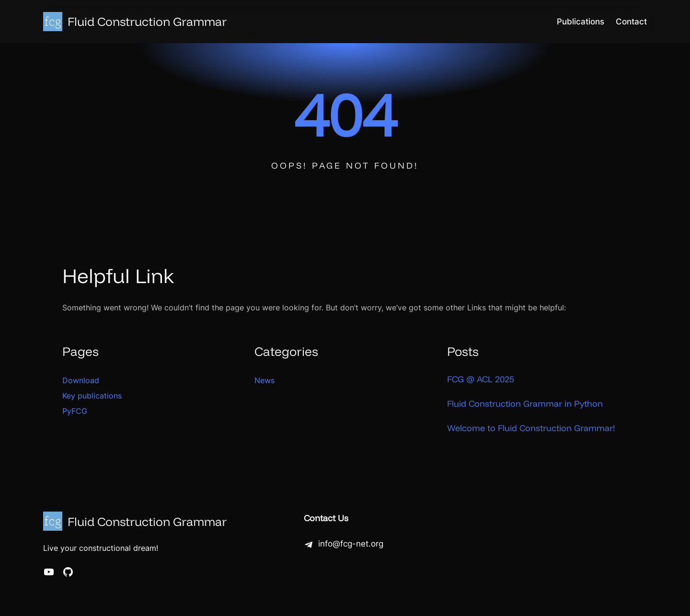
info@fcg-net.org (351, 544)
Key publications (92, 396)
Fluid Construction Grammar (147, 21)
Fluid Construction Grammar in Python (525, 404)
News (264, 380)
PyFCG (75, 411)
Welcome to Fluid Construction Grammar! (531, 428)
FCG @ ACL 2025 (481, 379)
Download (81, 380)
